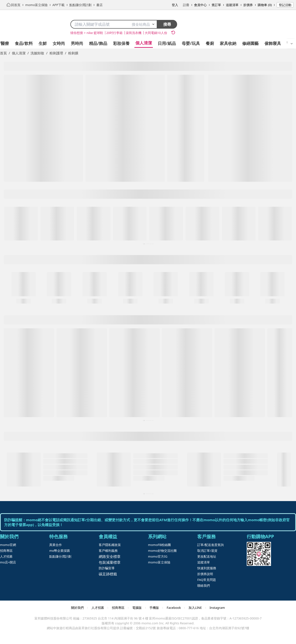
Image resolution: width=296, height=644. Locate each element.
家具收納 (188, 43)
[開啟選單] (292, 44)
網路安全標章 (110, 556)
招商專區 (6, 551)
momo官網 (8, 545)
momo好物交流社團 (162, 551)
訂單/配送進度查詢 (210, 545)
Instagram (217, 608)
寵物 (251, 43)
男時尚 (37, 43)
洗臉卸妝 (37, 53)
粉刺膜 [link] (73, 53)
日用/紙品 (127, 43)
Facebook (174, 608)
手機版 (154, 608)
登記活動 (285, 5)
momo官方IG (158, 556)
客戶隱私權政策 (110, 545)
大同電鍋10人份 (156, 33)
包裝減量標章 (110, 562)
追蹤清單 (232, 5)
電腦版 (137, 608)
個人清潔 (103, 43)
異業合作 (56, 545)
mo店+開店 (8, 562)
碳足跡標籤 (108, 574)
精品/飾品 (58, 43)
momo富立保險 (159, 562)
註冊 (186, 5)
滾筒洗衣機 (134, 33)
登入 (175, 5)
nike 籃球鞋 (95, 33)
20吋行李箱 (114, 33)
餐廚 (170, 43)
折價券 (248, 5)
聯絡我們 (204, 586)
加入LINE (195, 608)
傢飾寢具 (232, 43)
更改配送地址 (207, 556)
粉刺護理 (56, 53)
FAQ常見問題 (207, 580)
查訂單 (216, 5)
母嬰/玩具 (151, 43)
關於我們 (77, 608)
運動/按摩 (270, 43)
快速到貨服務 (207, 568)
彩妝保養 (81, 43)
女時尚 (19, 43)
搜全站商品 (143, 24)
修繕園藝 (210, 43)
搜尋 (167, 24)
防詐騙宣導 (107, 568)
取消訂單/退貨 (207, 551)
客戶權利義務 (108, 551)
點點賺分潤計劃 (60, 556)
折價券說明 (205, 574)
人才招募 (6, 556)
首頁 (3, 53)
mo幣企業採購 (60, 551)
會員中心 (200, 5)
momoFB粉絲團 (159, 545)
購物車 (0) (265, 5)
